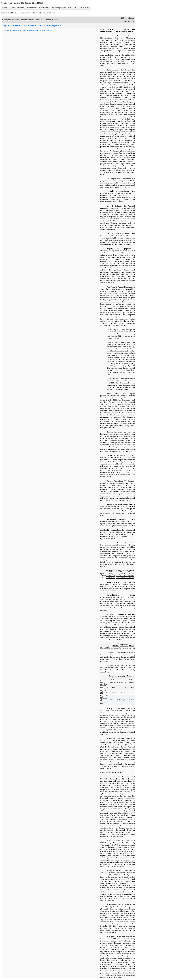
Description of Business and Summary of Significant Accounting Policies (27, 31)
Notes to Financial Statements (37, 8)
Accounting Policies (58, 8)
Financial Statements (16, 8)
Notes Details (84, 8)
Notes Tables (72, 8)
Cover (4, 8)
